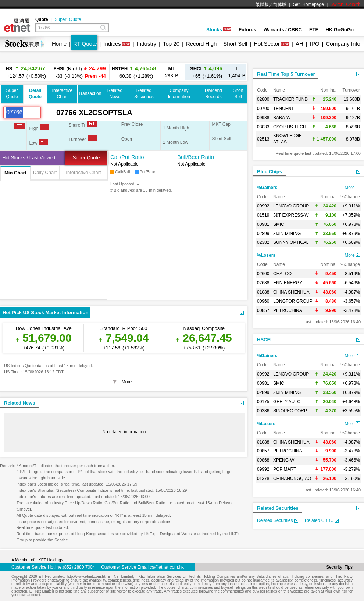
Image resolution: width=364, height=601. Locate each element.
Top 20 (171, 44)
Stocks (219, 30)
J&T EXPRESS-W (291, 215)
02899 (263, 234)
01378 (263, 479)
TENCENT (284, 109)
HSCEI (264, 340)
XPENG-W (284, 460)
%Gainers (267, 188)
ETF (314, 30)
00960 (263, 301)
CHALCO (282, 274)
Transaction (90, 93)
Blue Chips (270, 172)
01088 (263, 292)
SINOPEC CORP (290, 411)
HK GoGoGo (340, 30)
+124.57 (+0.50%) (25, 72)
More (352, 188)
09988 (263, 118)
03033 (263, 127)
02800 (263, 99)
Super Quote (68, 19)
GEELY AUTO (287, 402)
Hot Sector (267, 44)
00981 (263, 224)
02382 (263, 242)
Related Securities (278, 508)
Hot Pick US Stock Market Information (45, 312)
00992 (263, 206)
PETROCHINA (288, 310)
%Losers (266, 255)
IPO (315, 44)
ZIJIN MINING (287, 234)
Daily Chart (45, 172)
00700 (263, 109)
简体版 (280, 4)
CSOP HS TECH (290, 127)
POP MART (285, 469)
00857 (263, 310)
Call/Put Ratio (127, 157)
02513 (263, 139)
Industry (147, 44)
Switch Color (346, 4)
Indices (112, 44)
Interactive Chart (83, 172)
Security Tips (339, 567)
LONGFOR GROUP (293, 301)
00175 (263, 402)
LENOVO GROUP (291, 206)
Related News (20, 403)
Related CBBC (322, 520)
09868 (263, 460)
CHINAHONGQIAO (292, 479)
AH (299, 44)
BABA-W (282, 118)
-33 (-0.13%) (79, 72)
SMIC (279, 224)
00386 (263, 411)
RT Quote (85, 44)
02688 (263, 283)
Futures (247, 30)
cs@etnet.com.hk (167, 567)
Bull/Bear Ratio (196, 157)
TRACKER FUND (290, 99)
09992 (263, 469)
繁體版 (262, 4)
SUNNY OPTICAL (291, 242)
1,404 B (237, 72)
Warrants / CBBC (283, 30)
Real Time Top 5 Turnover (286, 74)
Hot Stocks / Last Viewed (29, 158)
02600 (263, 274)
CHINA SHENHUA (291, 292)
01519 (263, 215)
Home (59, 44)
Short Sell (235, 44)
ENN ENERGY (288, 283)
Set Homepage (308, 4)
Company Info (343, 44)
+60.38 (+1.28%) (134, 72)
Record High (201, 44)
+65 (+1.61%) (206, 72)
